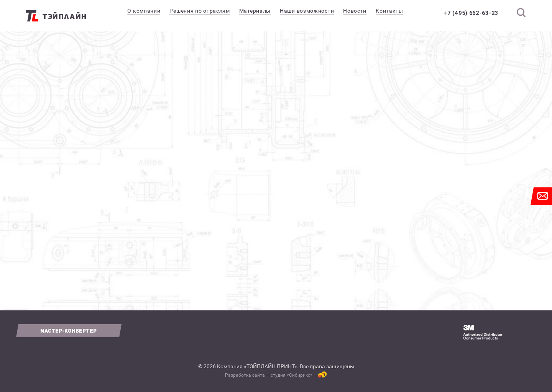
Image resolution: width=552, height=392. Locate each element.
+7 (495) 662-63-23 (471, 13)
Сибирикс (300, 375)
